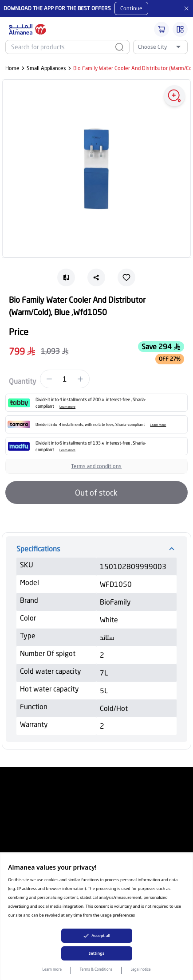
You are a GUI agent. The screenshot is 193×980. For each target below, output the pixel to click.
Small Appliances (46, 68)
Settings (97, 953)
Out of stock (96, 492)
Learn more (52, 969)
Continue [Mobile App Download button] (131, 8)
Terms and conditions (96, 466)
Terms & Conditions (96, 969)
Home (12, 68)
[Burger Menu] (180, 29)
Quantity (23, 381)
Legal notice (140, 969)
